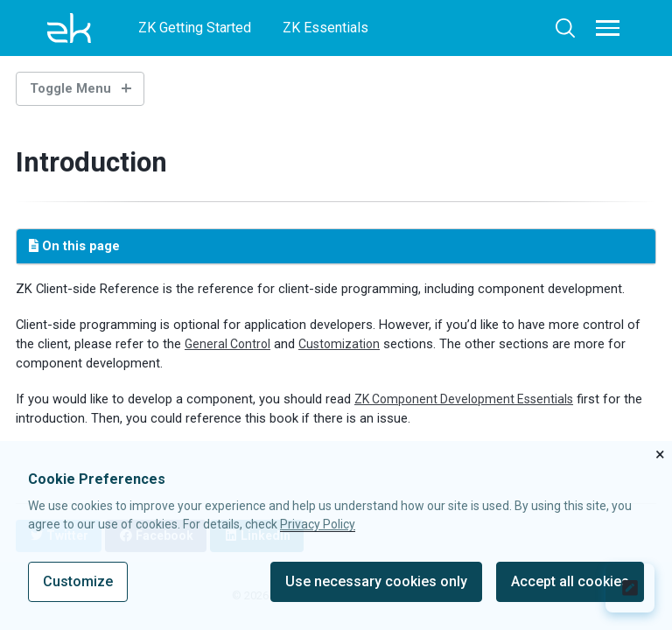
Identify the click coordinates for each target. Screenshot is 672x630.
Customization (344, 344)
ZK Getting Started (195, 28)
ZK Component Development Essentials (469, 399)
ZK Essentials (325, 28)
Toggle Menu (70, 88)
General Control (229, 344)
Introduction (96, 162)
